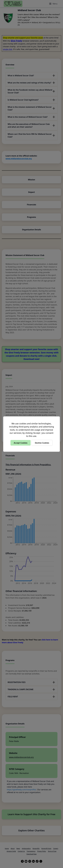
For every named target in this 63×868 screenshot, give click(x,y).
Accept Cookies (21, 443)
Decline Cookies (42, 443)
